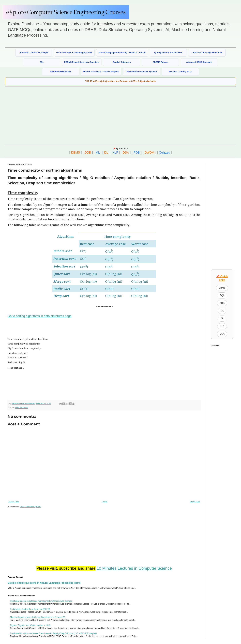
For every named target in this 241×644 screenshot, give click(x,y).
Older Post (195, 502)
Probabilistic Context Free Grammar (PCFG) (30, 609)
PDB (137, 153)
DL (106, 153)
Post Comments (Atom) (30, 507)
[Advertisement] (80, 115)
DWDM (149, 153)
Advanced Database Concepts (34, 53)
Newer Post (14, 502)
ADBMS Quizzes (161, 62)
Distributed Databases (61, 72)
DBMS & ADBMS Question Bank (207, 53)
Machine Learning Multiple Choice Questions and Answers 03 (38, 617)
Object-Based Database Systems (141, 72)
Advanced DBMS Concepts (199, 62)
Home (104, 502)
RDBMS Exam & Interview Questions (82, 62)
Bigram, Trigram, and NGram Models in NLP (30, 625)
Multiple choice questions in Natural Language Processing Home (44, 583)
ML (98, 153)
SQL (42, 62)
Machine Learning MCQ (180, 72)
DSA (126, 153)
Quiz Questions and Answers (168, 53)
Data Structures (22, 408)
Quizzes (164, 153)
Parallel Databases (122, 62)
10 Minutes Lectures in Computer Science (134, 568)
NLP (115, 153)
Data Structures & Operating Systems (74, 53)
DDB (88, 153)
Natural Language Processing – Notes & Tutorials (122, 53)
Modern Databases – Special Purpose (101, 72)
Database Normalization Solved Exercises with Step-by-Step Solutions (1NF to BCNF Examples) (53, 633)
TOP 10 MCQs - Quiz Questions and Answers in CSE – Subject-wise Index (121, 81)
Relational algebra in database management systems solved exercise (41, 601)
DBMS (76, 153)
